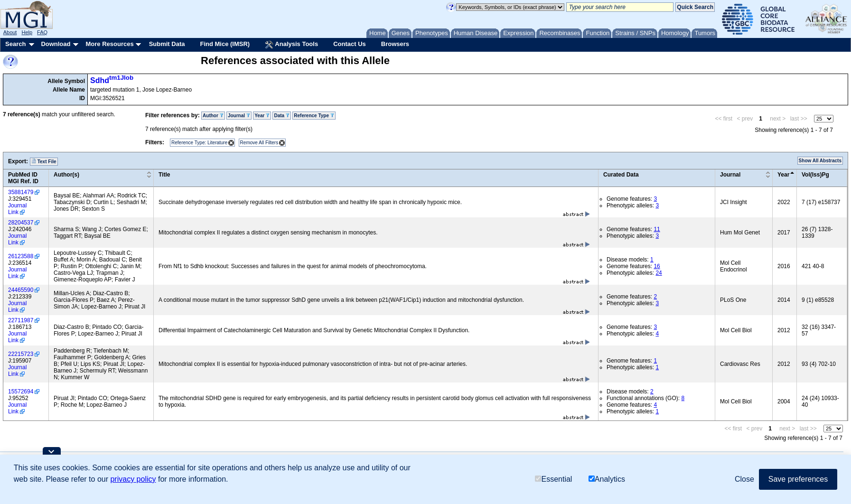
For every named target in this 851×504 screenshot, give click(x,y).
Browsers (395, 44)
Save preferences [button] (798, 479)
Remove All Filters (259, 143)
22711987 (21, 320)
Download (56, 44)
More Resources (109, 44)
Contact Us (350, 44)
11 (657, 229)
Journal (239, 116)
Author (213, 116)
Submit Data (167, 44)
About (10, 32)
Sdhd (112, 80)
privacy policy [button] (133, 479)
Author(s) (66, 175)
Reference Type (314, 116)
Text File (44, 161)
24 (659, 273)
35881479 (21, 192)
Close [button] (744, 479)
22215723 (21, 354)
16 (657, 266)
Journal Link (17, 209)
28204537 (21, 223)
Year (262, 116)
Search (15, 44)
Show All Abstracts (820, 161)
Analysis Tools (291, 45)
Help (27, 32)
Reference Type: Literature (199, 143)
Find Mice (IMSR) (225, 44)
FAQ (42, 32)
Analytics (607, 479)
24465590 (21, 290)
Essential (553, 479)
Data (281, 116)
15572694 (21, 392)
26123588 (21, 256)
